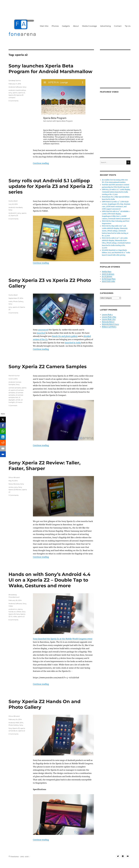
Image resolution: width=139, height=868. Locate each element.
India (11, 301)
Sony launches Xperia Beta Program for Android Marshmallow (50, 69)
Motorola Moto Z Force (110, 324)
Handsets (19, 207)
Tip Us (128, 26)
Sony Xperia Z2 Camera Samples (48, 366)
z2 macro (19, 402)
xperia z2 (21, 93)
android (12, 90)
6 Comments (13, 620)
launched (41, 333)
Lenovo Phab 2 (107, 315)
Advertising (105, 26)
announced (43, 330)
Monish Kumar (14, 376)
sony (10, 93)
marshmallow (21, 90)
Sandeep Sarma (15, 80)
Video (11, 606)
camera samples (15, 388)
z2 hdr (18, 400)
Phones (55, 26)
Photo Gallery (18, 301)
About (76, 26)
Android (12, 87)
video (15, 616)
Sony (24, 87)
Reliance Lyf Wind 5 (109, 327)
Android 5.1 (13, 213)
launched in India (73, 343)
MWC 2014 (19, 723)
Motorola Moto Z (108, 322)
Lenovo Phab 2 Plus (109, 317)
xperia (15, 93)
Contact (118, 26)
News (11, 484)
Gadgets (66, 26)
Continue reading (41, 163)
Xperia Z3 (12, 95)
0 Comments (13, 101)
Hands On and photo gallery (65, 336)
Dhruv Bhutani (14, 477)
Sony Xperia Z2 (14, 728)
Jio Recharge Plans (109, 279)
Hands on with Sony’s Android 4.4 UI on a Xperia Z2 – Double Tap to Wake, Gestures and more (50, 580)
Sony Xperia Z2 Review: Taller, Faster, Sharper (44, 466)
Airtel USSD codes (108, 281)
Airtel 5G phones (108, 274)
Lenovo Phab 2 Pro (109, 319)
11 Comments (14, 495)
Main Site (44, 26)
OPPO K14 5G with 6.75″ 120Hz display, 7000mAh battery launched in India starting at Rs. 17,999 (116, 192)
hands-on (12, 612)
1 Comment (13, 405)
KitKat (19, 612)
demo (20, 609)
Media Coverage (89, 26)
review (11, 487)
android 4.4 (13, 609)
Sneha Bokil (13, 201)
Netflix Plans (107, 272)
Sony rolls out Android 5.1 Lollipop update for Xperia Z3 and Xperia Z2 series (51, 186)
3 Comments (13, 313)
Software (19, 87)
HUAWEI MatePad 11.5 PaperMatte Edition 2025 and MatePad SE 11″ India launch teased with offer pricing (116, 253)
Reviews (16, 484)
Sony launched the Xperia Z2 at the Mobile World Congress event (63, 639)
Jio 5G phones (107, 277)
